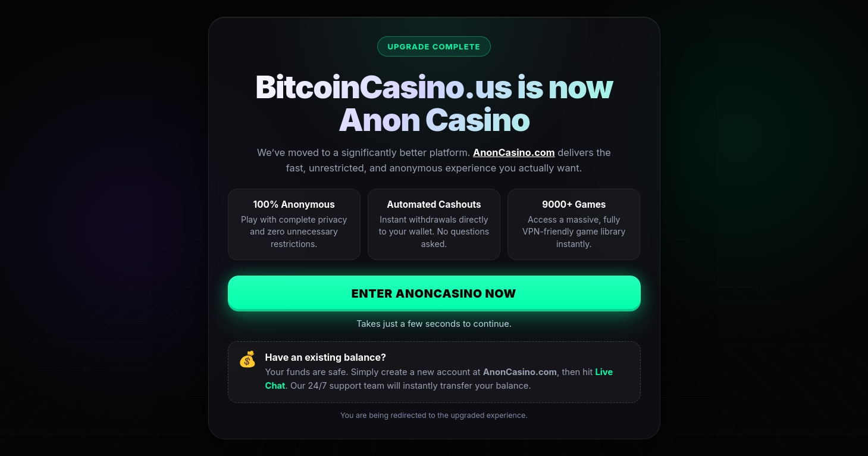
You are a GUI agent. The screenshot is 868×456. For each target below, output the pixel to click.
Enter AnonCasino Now (434, 293)
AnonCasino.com (514, 152)
